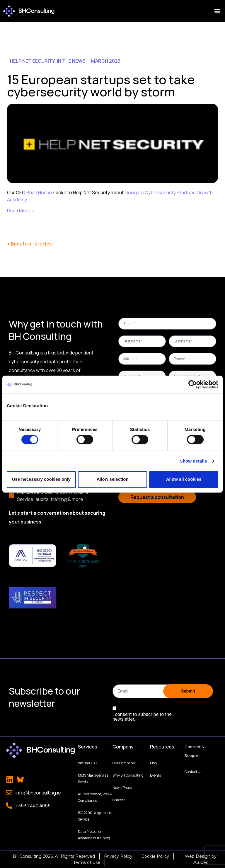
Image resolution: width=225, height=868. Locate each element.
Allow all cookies (184, 479)
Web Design (198, 856)
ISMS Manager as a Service (93, 778)
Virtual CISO (87, 762)
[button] (217, 11)
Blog (153, 762)
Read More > (21, 211)
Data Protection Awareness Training (94, 834)
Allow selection (112, 479)
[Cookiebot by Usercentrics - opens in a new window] (193, 384)
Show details (194, 461)
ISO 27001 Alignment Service (94, 815)
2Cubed (201, 862)
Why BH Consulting (128, 775)
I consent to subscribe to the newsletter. (142, 716)
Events (155, 775)
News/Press (122, 787)
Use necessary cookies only (41, 479)
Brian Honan (39, 192)
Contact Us (193, 771)
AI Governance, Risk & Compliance (95, 797)
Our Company (124, 762)
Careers (119, 799)
